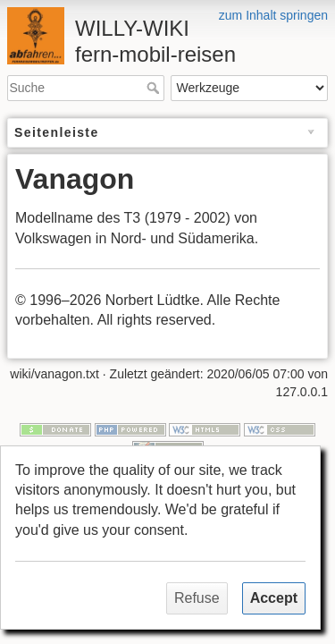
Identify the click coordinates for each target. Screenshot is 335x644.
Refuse (197, 598)
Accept (274, 598)
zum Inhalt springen (273, 15)
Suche (155, 88)
